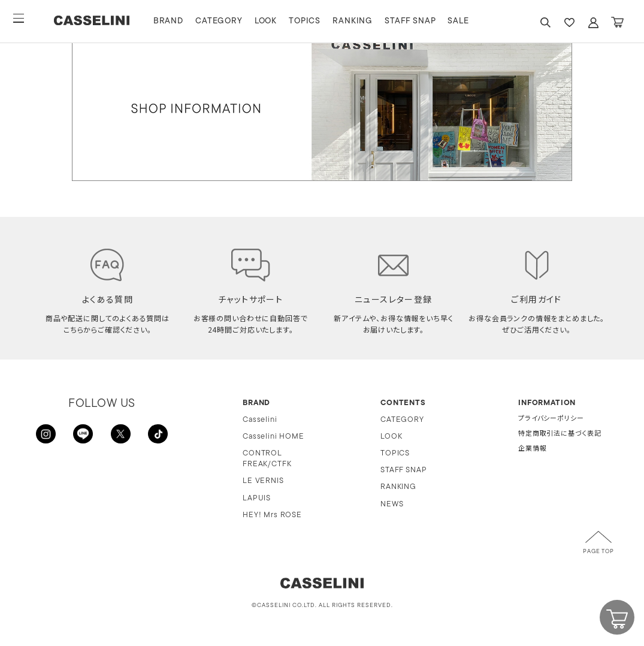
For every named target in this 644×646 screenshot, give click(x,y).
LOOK (285, 21)
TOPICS (324, 21)
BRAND (188, 21)
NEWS (392, 504)
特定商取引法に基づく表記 (560, 434)
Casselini (260, 420)
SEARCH (545, 22)
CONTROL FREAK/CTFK (267, 459)
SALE (478, 21)
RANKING (372, 21)
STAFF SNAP (430, 21)
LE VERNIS (263, 481)
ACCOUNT (593, 22)
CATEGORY (239, 21)
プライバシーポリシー (551, 419)
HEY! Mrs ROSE (272, 515)
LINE (84, 436)
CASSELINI (102, 22)
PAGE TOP (598, 552)
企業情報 (532, 449)
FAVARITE (569, 22)
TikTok (156, 436)
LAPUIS (257, 498)
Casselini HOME (273, 437)
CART (617, 22)
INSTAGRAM (48, 436)
